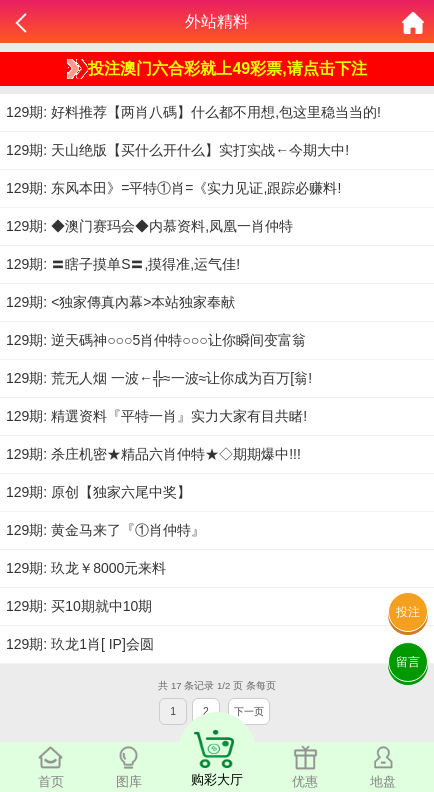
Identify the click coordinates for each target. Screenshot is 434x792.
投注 (408, 612)
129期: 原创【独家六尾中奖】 (98, 492)
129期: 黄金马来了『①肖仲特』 (105, 530)
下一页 (249, 711)
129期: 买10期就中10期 (79, 606)
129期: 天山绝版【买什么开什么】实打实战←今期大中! (177, 150)
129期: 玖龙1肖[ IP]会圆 (80, 644)
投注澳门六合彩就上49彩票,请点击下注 (216, 69)
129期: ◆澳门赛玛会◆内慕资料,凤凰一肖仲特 (149, 226)
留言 (408, 662)
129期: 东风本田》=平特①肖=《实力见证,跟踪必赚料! (173, 188)
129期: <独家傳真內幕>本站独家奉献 (121, 302)
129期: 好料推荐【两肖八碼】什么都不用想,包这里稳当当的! (193, 112)
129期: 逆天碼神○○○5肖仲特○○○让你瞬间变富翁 (156, 340)
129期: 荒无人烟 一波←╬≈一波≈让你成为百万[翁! (159, 378)
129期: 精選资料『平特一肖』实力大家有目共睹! (156, 416)
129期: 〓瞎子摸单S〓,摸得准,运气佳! (123, 264)
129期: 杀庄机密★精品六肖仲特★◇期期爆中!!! (153, 454)
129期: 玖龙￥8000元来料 (86, 568)
